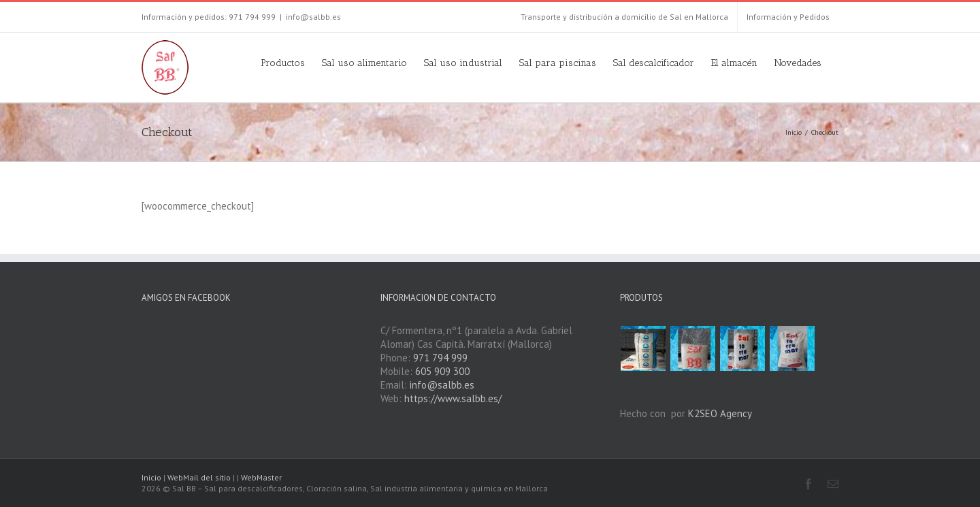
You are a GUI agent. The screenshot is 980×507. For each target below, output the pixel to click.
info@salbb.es (313, 17)
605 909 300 (442, 371)
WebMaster (261, 477)
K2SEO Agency (720, 413)
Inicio (151, 477)
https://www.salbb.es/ (453, 398)
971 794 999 (440, 358)
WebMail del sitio (199, 477)
